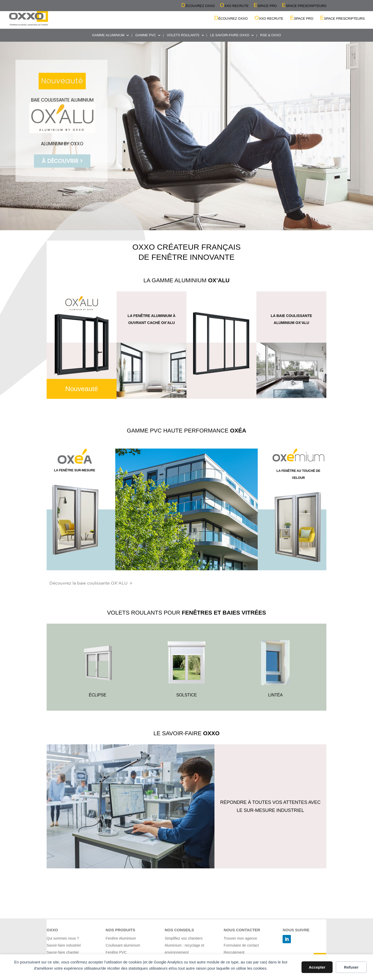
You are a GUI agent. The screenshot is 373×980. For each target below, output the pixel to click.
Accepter (317, 967)
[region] (187, 136)
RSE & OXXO (270, 35)
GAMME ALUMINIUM (108, 35)
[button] (187, 136)
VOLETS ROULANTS (183, 35)
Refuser (351, 967)
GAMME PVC (145, 35)
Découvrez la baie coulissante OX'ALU (88, 583)
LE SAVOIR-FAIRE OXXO (230, 35)
